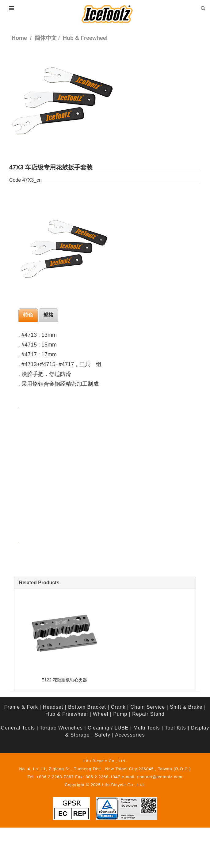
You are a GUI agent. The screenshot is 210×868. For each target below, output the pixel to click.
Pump (120, 714)
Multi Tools (147, 728)
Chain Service (148, 707)
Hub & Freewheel (67, 714)
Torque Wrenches (61, 728)
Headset (53, 707)
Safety (103, 735)
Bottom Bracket (87, 707)
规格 (48, 315)
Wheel (101, 714)
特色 (28, 315)
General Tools (18, 728)
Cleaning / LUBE (108, 728)
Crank (118, 707)
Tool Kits (175, 728)
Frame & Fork (21, 707)
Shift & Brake (186, 707)
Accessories (130, 735)
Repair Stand (148, 714)
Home (19, 38)
